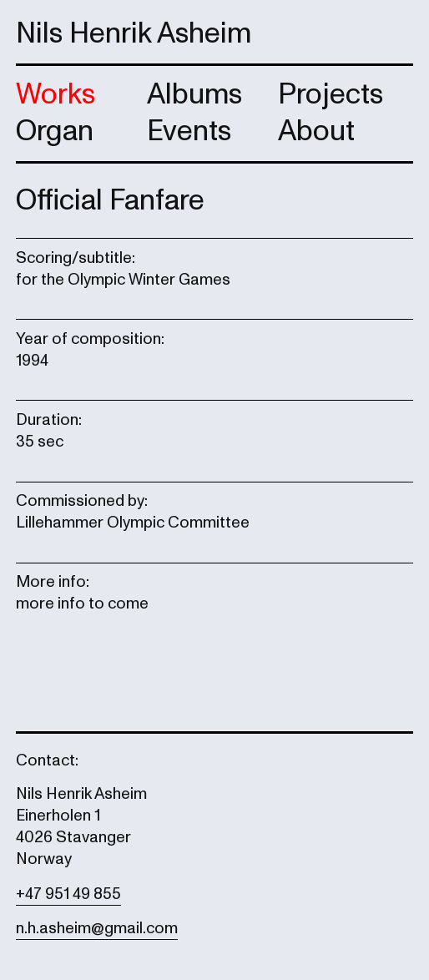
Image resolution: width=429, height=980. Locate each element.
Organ (55, 131)
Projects (331, 94)
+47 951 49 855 (68, 894)
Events (189, 131)
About (316, 131)
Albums (194, 94)
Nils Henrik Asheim (134, 33)
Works (56, 94)
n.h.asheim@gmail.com (97, 928)
